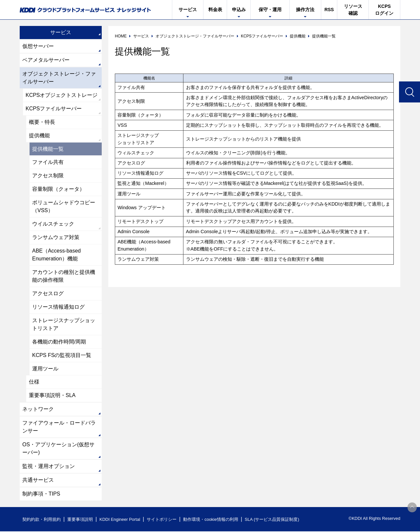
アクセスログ (48, 294)
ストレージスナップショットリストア (64, 325)
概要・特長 (42, 122)
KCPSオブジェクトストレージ (62, 95)
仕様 (34, 382)
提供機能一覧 (48, 149)
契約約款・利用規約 (42, 520)
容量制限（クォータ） (58, 189)
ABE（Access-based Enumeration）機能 (57, 255)
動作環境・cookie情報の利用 (211, 520)
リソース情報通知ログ (58, 307)
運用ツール (45, 369)
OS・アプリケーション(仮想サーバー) (58, 449)
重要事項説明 (80, 520)
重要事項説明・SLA (52, 396)
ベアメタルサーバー (46, 60)
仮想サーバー (38, 46)
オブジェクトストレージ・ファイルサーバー (59, 78)
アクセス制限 (48, 176)
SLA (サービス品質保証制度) (272, 520)
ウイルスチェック (53, 224)
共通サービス (38, 481)
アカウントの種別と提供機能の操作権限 (64, 276)
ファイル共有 (48, 162)
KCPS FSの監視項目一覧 (62, 355)
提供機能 (39, 135)
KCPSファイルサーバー (54, 109)
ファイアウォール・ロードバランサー (59, 427)
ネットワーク (38, 410)
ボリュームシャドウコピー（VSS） (64, 207)
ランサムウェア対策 (56, 238)
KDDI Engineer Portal (120, 520)
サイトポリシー (162, 520)
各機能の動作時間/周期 (59, 342)
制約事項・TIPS (41, 494)
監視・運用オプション (49, 467)
